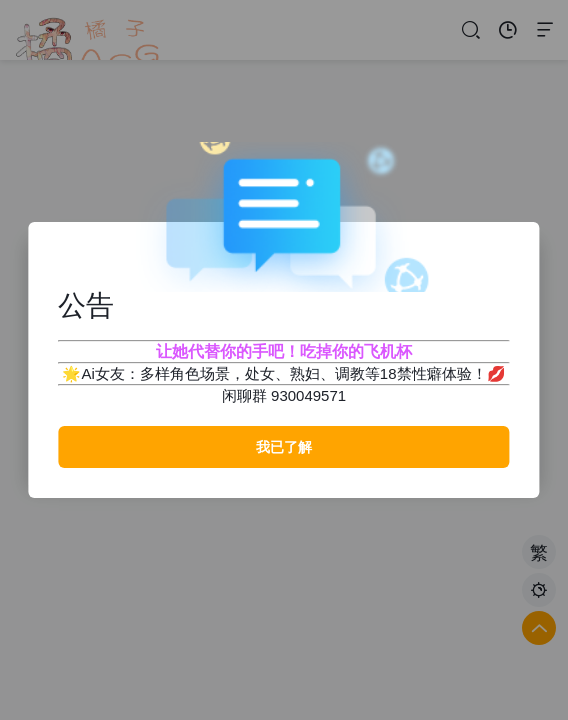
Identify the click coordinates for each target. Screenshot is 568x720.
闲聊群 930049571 (284, 395)
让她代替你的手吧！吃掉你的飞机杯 (284, 351)
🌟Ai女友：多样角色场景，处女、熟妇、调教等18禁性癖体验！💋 (283, 373)
